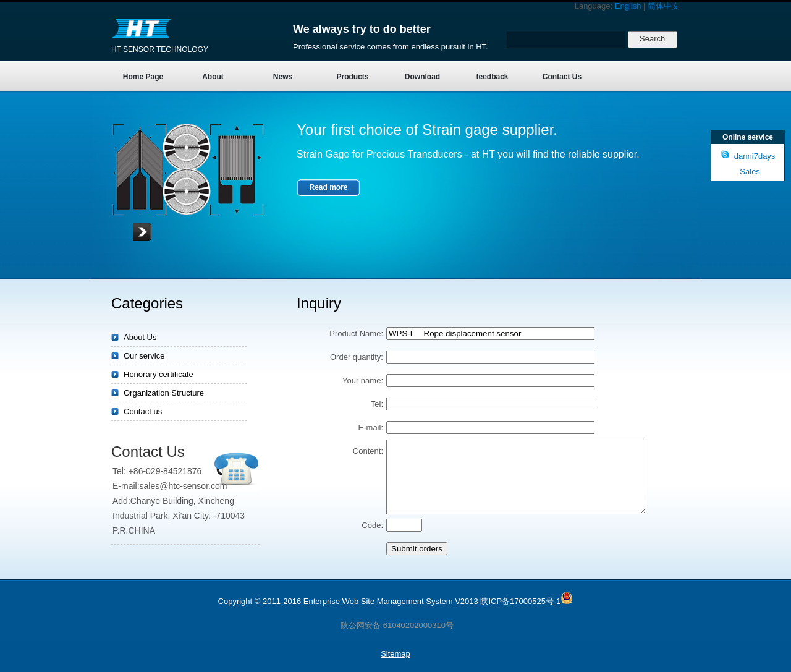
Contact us (143, 411)
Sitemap (395, 654)
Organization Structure (164, 393)
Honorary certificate (159, 374)
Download (422, 77)
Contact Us (562, 77)
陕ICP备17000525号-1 (520, 601)
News (283, 77)
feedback (492, 77)
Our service (144, 356)
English (628, 6)
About (213, 77)
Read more (328, 187)
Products (352, 77)
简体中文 (664, 6)
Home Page (143, 77)
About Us (140, 337)
